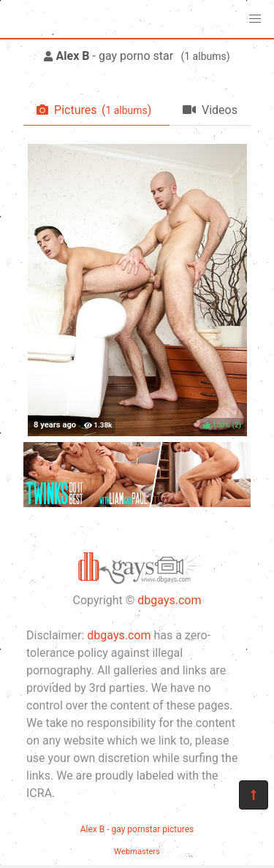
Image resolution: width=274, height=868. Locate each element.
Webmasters (137, 852)
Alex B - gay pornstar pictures (137, 829)
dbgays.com (169, 600)
